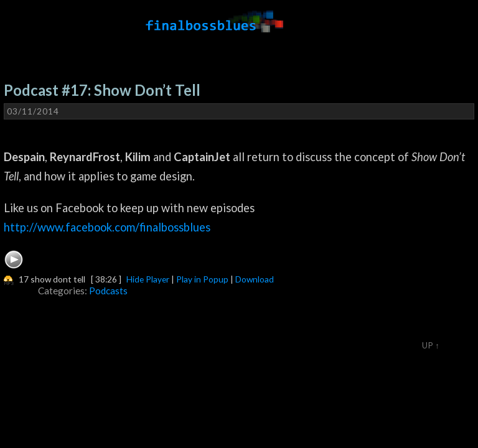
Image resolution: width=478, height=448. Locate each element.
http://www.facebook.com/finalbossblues (107, 227)
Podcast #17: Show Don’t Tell (102, 90)
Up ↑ (431, 345)
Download (255, 279)
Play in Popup (202, 279)
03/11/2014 (33, 111)
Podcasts (108, 291)
